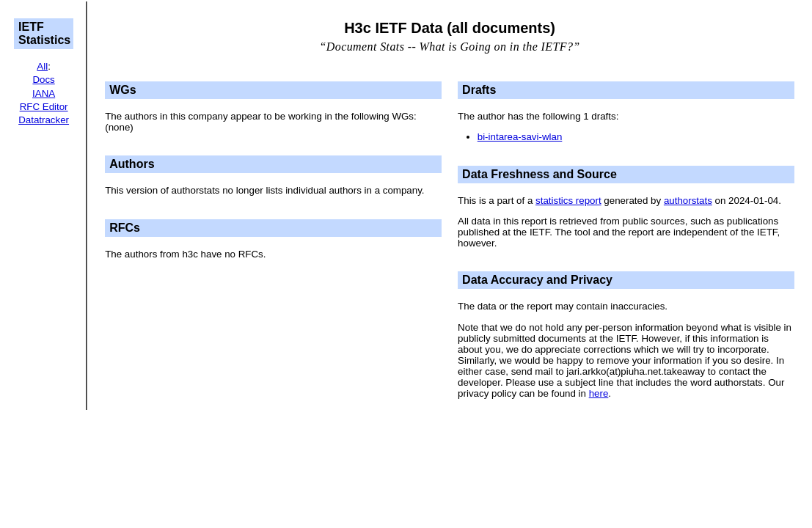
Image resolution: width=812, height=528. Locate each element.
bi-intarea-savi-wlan (520, 137)
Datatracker (44, 120)
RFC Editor (44, 107)
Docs (43, 80)
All (42, 66)
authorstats (688, 201)
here (599, 393)
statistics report (568, 201)
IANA (44, 93)
